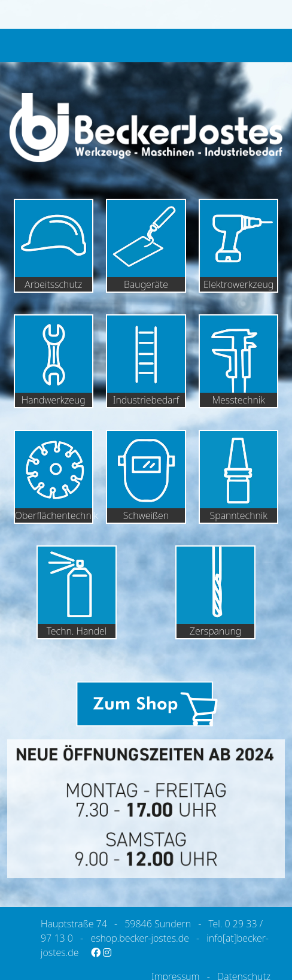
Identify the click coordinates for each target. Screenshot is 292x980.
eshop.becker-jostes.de (139, 938)
